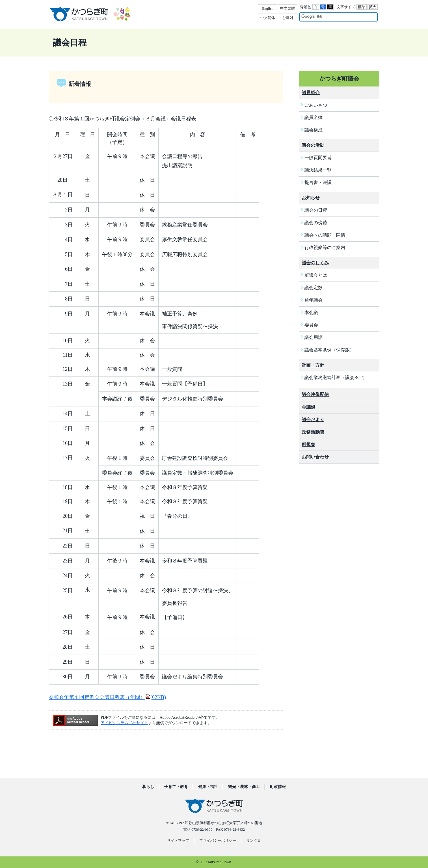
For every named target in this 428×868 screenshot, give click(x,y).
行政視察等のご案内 (325, 247)
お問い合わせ (315, 457)
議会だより (313, 420)
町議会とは (316, 275)
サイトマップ (178, 840)
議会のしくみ (315, 263)
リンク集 (254, 840)
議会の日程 (316, 210)
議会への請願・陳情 (325, 235)
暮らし (148, 787)
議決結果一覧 (318, 170)
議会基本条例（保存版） (329, 350)
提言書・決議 (318, 182)
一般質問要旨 (318, 158)
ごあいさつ (316, 105)
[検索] (333, 17)
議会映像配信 (315, 394)
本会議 (311, 312)
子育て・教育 (176, 787)
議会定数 (314, 288)
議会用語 (314, 337)
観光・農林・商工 (244, 787)
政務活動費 (313, 432)
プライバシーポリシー (218, 840)
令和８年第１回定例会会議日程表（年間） (107, 697)
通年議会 (314, 300)
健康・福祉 (208, 787)
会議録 (308, 407)
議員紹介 (311, 93)
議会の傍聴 (316, 223)
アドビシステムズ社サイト (124, 723)
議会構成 (314, 130)
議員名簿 (314, 117)
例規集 (308, 444)
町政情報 (278, 787)
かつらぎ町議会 (339, 79)
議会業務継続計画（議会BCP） (336, 377)
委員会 (311, 325)
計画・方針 (313, 365)
